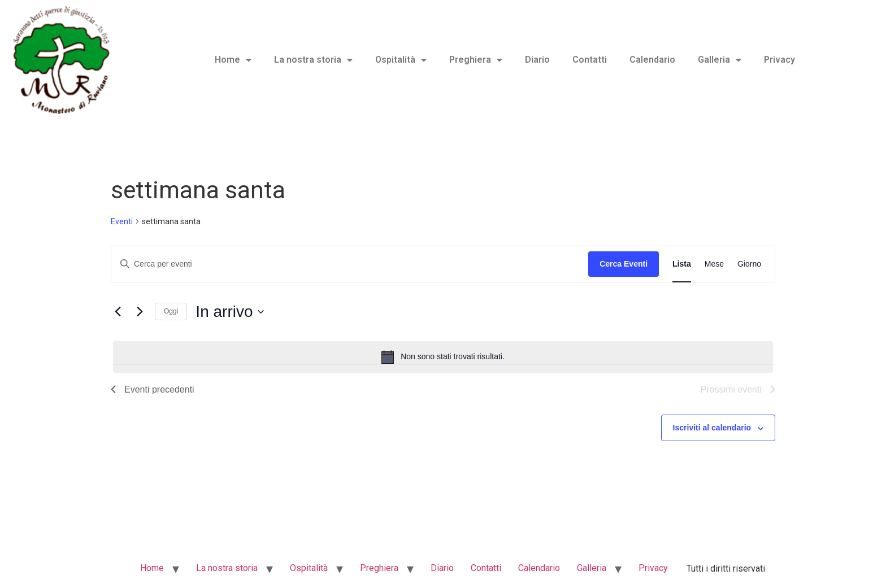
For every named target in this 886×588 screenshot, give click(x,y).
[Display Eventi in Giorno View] (749, 264)
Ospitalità (401, 60)
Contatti (590, 60)
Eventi (122, 221)
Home (233, 60)
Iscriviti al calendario (712, 428)
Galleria (720, 60)
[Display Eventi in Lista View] (682, 264)
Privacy (779, 60)
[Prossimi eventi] (140, 312)
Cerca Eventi (624, 264)
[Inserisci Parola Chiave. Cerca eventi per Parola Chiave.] (350, 264)
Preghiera (476, 60)
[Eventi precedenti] (118, 312)
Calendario (652, 60)
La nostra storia (313, 60)
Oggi (171, 311)
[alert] (443, 357)
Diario (537, 60)
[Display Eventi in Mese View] (714, 264)
